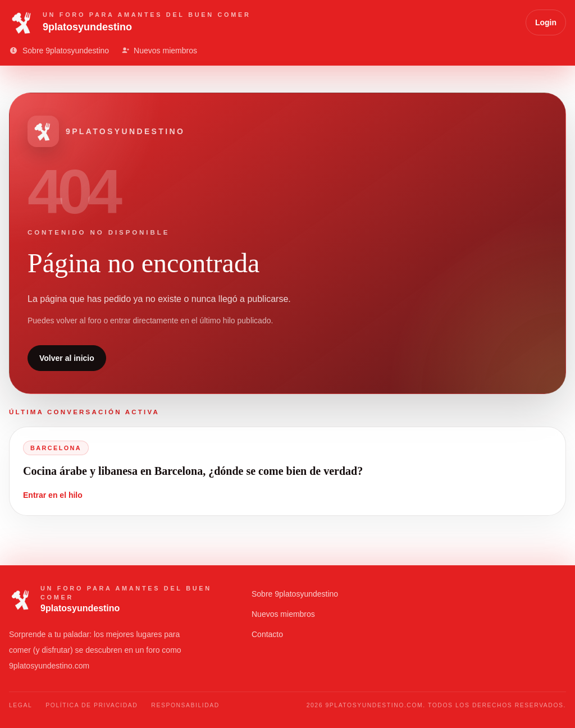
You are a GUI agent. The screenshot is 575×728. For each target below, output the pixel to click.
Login (546, 22)
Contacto (267, 634)
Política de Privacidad (92, 705)
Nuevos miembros (283, 614)
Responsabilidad (185, 705)
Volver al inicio (67, 358)
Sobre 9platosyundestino (295, 594)
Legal (20, 705)
